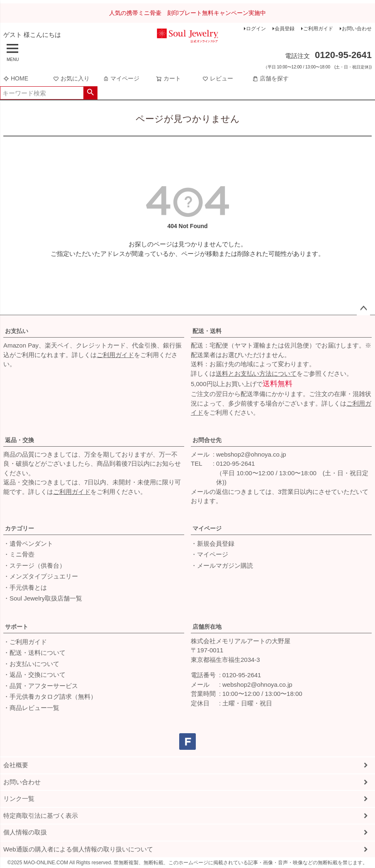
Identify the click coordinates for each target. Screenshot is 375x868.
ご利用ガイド (318, 29)
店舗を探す (270, 78)
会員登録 (285, 29)
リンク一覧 (19, 799)
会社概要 (16, 765)
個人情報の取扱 (25, 832)
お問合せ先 (207, 440)
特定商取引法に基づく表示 (41, 816)
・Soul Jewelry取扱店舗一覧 (43, 598)
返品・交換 (19, 440)
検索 (90, 93)
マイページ (121, 78)
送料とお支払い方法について (256, 373)
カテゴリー (19, 528)
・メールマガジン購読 (222, 565)
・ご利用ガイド (25, 642)
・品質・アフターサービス (41, 686)
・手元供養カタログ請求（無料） (50, 697)
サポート (17, 627)
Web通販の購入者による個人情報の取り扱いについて (78, 849)
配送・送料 (207, 331)
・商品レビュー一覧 (31, 708)
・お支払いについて (31, 664)
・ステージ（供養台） (34, 565)
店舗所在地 (207, 627)
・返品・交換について (34, 675)
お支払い (17, 331)
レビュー (218, 78)
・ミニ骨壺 (19, 554)
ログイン (256, 29)
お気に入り (71, 78)
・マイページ (209, 554)
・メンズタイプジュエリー (41, 576)
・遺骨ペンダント (28, 543)
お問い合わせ (357, 29)
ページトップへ (363, 309)
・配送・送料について (34, 653)
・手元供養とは (25, 587)
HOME (16, 78)
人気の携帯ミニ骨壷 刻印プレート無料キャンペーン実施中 (187, 13)
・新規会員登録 (213, 543)
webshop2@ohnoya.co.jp (251, 454)
